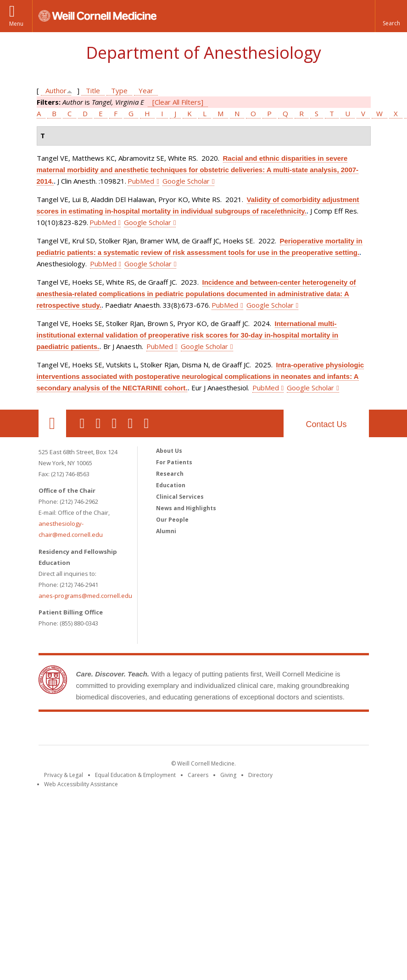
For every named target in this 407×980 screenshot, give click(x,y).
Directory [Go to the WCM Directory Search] (260, 775)
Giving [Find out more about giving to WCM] (228, 775)
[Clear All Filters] (178, 102)
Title (93, 90)
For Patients (174, 462)
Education (171, 485)
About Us (169, 451)
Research (170, 474)
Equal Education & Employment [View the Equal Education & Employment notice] (135, 775)
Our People (172, 520)
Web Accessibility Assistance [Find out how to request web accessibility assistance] (81, 784)
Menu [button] (16, 24)
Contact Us (326, 424)
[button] (391, 16)
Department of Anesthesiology (203, 53)
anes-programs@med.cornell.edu (85, 596)
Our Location (52, 423)
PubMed (141, 181)
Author (56, 90)
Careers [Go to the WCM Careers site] (198, 775)
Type (119, 90)
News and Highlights (186, 508)
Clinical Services (180, 497)
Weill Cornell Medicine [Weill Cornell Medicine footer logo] (204, 730)
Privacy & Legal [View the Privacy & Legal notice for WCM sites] (64, 775)
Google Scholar (186, 181)
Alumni (166, 531)
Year (146, 90)
